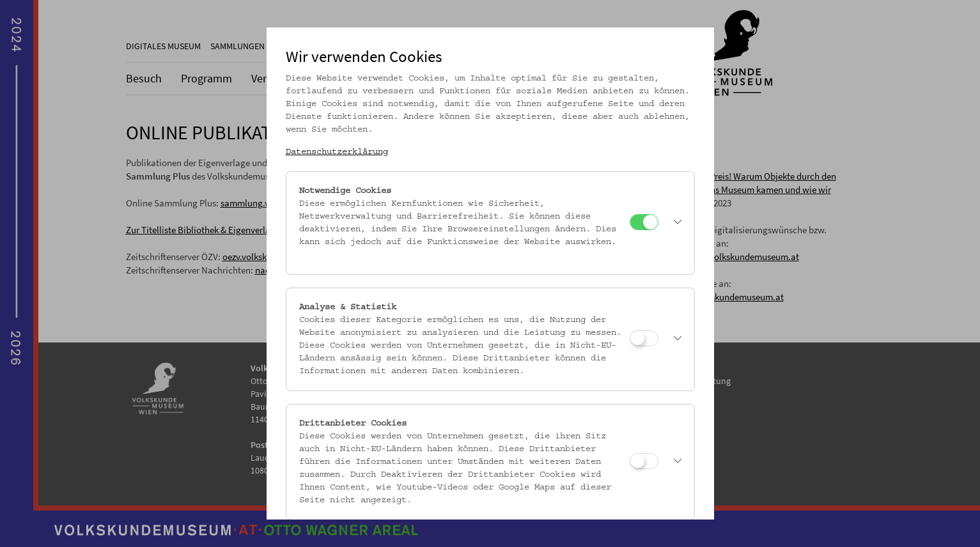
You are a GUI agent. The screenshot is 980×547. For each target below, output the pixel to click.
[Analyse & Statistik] (644, 338)
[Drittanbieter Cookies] (644, 461)
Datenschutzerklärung (337, 152)
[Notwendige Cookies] (644, 222)
